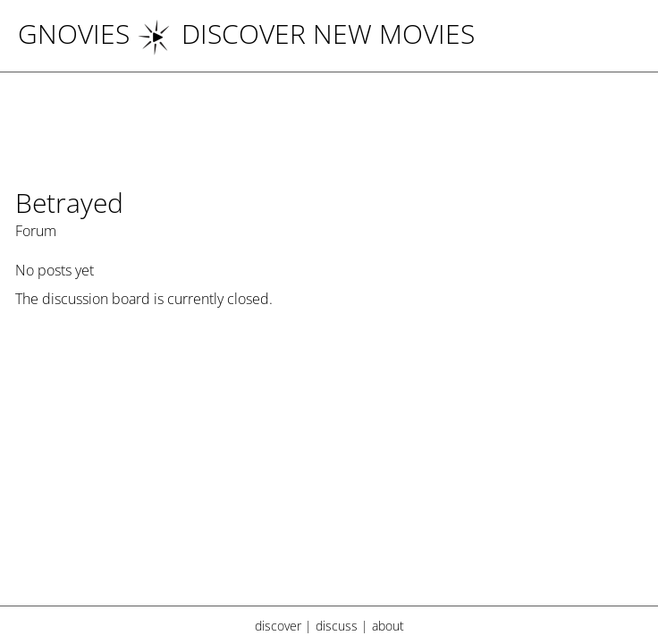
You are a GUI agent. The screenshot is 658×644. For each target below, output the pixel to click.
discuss (337, 626)
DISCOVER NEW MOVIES (306, 34)
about (388, 626)
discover (278, 626)
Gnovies (74, 34)
